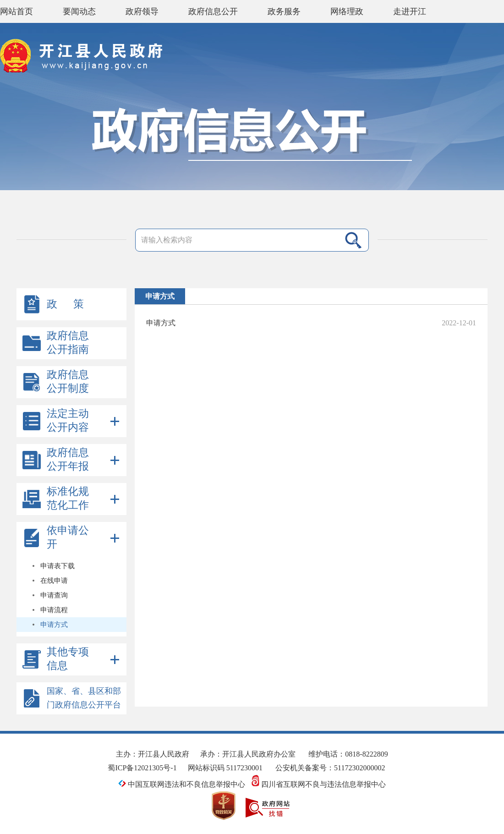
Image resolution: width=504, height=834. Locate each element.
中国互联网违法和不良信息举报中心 (182, 784)
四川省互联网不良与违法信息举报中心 (319, 784)
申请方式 (161, 323)
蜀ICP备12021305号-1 (142, 768)
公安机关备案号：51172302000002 (330, 768)
